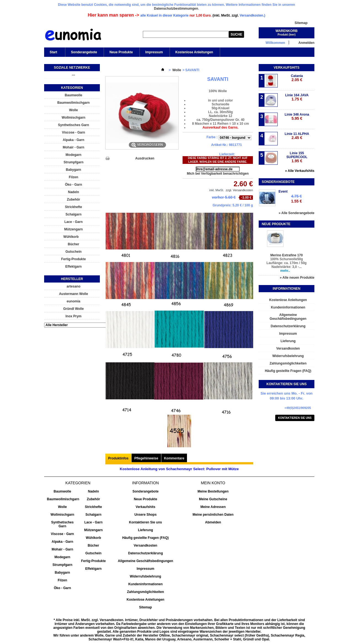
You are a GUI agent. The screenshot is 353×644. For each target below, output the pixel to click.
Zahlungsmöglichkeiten (288, 363)
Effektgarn (73, 267)
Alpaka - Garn (73, 140)
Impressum (154, 52)
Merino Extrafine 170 (286, 255)
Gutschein (73, 252)
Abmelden (213, 522)
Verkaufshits (286, 68)
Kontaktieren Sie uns (295, 418)
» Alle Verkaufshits (300, 171)
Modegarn (73, 155)
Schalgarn (73, 214)
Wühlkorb (71, 237)
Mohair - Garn (73, 147)
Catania (297, 78)
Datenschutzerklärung (288, 326)
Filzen (73, 177)
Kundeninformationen (288, 307)
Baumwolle (73, 95)
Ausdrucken (145, 158)
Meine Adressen (213, 507)
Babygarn (73, 170)
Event (283, 191)
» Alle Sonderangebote (296, 213)
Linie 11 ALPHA (297, 136)
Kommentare (174, 458)
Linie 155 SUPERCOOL (297, 157)
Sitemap (301, 23)
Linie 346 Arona (297, 117)
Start (53, 54)
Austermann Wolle (73, 294)
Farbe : (212, 137)
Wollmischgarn (74, 118)
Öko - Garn (73, 185)
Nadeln (73, 192)
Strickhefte (73, 207)
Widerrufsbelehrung (288, 356)
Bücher (73, 244)
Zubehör (74, 199)
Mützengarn (73, 229)
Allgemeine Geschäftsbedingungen (288, 317)
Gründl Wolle (73, 309)
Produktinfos (118, 458)
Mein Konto (213, 483)
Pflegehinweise (146, 458)
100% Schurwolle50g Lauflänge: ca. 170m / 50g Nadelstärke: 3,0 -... (286, 263)
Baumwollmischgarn (73, 103)
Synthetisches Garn (73, 125)
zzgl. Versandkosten (239, 190)
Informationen (287, 289)
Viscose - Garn (74, 132)
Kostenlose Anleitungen (194, 52)
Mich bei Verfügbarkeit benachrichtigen (218, 174)
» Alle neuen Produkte (297, 278)
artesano (73, 286)
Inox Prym (73, 316)
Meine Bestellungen (213, 491)
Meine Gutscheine (213, 499)
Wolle (74, 110)
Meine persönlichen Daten (213, 515)
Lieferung (288, 341)
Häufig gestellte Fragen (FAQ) (288, 371)
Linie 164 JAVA (297, 97)
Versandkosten (288, 348)
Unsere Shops (145, 515)
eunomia (73, 301)
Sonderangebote (84, 52)
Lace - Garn (73, 222)
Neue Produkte (121, 52)
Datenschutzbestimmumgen (176, 9)
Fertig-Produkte (73, 259)
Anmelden (306, 43)
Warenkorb (287, 31)
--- (74, 75)
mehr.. (285, 271)
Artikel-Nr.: (220, 145)
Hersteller (72, 279)
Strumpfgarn (74, 162)
